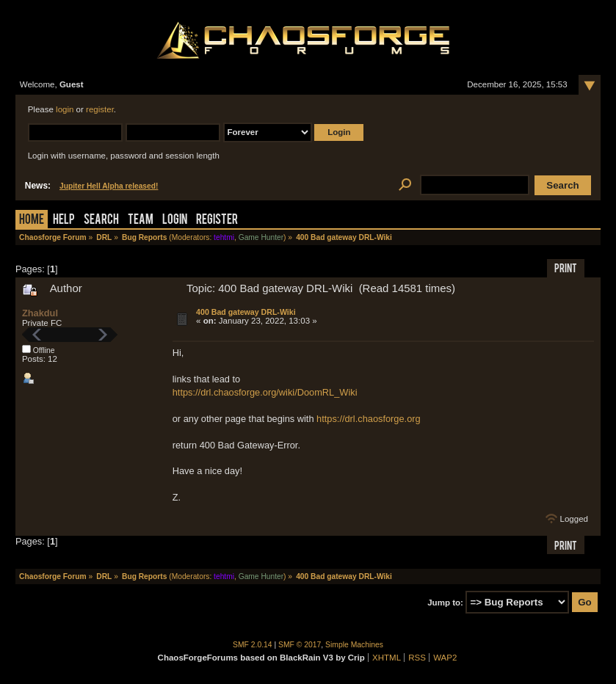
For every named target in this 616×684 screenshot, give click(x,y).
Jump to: (445, 603)
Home (32, 221)
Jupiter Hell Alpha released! (109, 186)
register (100, 109)
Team (141, 221)
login (65, 109)
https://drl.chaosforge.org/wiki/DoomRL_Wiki (265, 392)
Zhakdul (40, 313)
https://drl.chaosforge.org (369, 419)
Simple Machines (354, 645)
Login (175, 221)
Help (64, 221)
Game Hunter (261, 237)
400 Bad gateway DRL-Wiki (246, 312)
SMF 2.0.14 (253, 645)
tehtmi (224, 237)
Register (217, 221)
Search (101, 221)
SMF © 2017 (300, 645)
